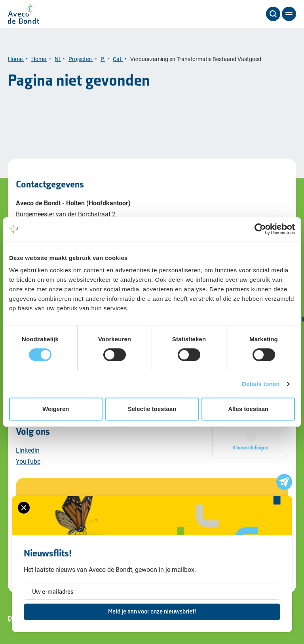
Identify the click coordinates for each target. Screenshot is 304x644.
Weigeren (56, 409)
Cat (118, 59)
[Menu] (289, 14)
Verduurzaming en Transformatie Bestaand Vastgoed (196, 59)
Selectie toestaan (152, 409)
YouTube (28, 461)
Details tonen (261, 384)
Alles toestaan (248, 409)
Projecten (81, 59)
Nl (58, 59)
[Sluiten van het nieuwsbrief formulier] (24, 508)
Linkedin (28, 450)
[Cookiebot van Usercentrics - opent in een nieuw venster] (260, 229)
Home (16, 59)
